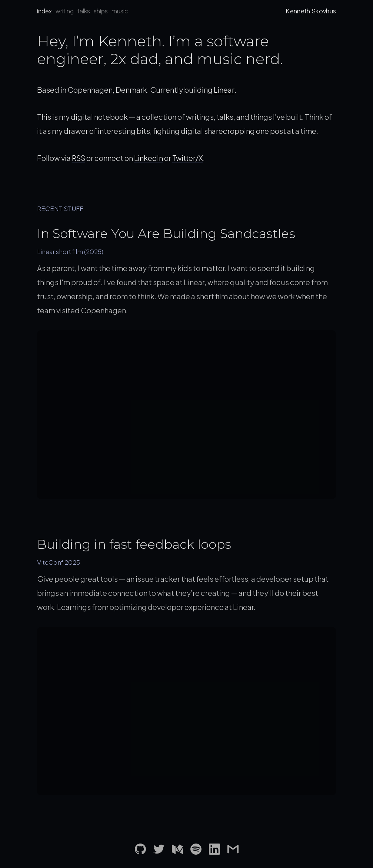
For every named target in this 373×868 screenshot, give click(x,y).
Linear (224, 90)
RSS (79, 158)
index (44, 11)
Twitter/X (189, 158)
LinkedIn (149, 158)
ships (101, 11)
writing (65, 11)
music (120, 11)
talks (84, 11)
